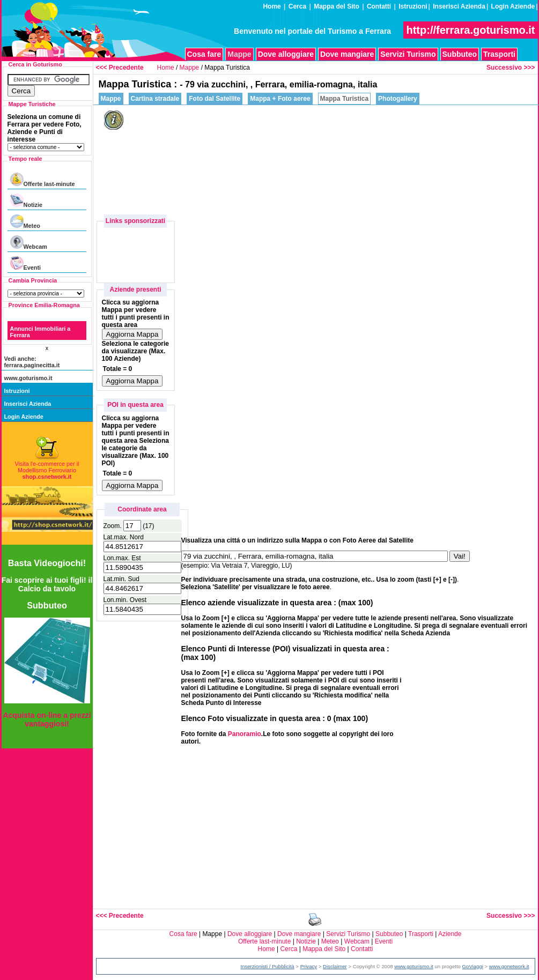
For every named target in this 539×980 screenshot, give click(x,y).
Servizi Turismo (408, 54)
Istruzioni (413, 6)
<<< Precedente (120, 68)
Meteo (25, 222)
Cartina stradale (155, 99)
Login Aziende (513, 6)
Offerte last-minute (43, 180)
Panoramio (245, 734)
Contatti (379, 6)
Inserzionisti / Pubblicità (267, 966)
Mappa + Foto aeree (280, 99)
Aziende (450, 934)
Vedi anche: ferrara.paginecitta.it (32, 362)
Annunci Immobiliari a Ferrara (40, 332)
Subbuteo (460, 54)
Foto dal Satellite (215, 99)
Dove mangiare (347, 54)
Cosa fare (204, 54)
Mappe (190, 68)
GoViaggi (473, 966)
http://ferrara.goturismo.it (470, 30)
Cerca (297, 6)
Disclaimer (335, 966)
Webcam (29, 243)
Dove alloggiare (286, 54)
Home (272, 6)
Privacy (309, 966)
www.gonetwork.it (509, 966)
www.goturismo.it (28, 378)
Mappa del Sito (337, 6)
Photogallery (398, 99)
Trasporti (499, 54)
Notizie (26, 201)
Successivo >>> (511, 68)
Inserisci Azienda (459, 6)
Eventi (25, 263)
